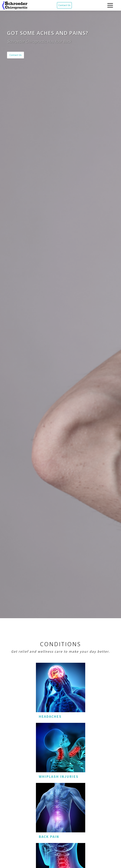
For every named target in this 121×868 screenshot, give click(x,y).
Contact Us (64, 5)
